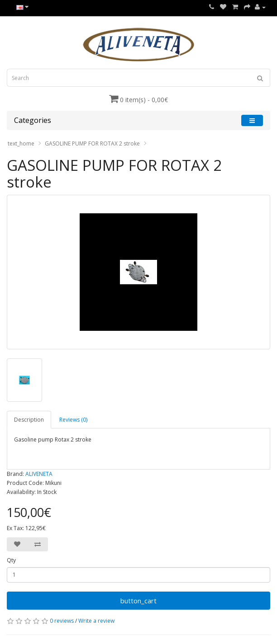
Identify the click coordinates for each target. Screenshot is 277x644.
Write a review (96, 621)
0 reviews (62, 621)
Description (29, 420)
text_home (21, 143)
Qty (11, 560)
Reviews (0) (73, 420)
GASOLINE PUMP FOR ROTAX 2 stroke (92, 143)
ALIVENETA (39, 474)
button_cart (138, 601)
